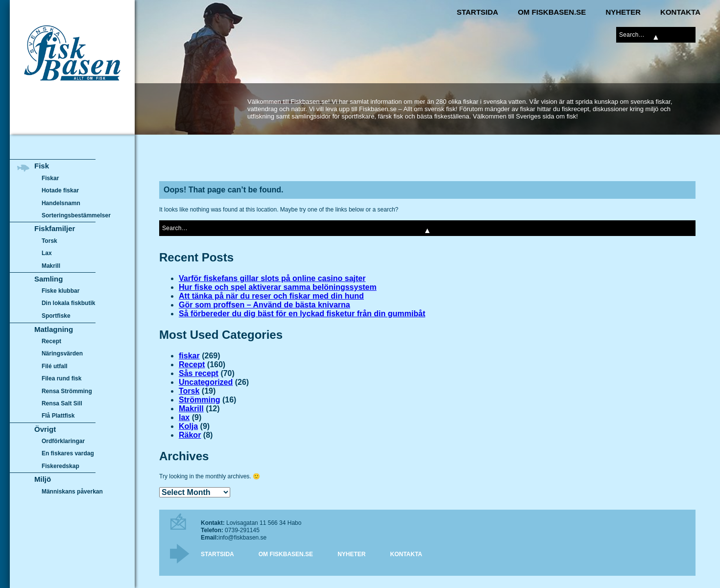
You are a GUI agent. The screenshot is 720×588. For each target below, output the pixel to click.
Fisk (42, 166)
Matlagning (54, 329)
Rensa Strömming (67, 391)
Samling (48, 279)
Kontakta (680, 12)
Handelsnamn (61, 203)
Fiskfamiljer (55, 228)
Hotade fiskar (60, 190)
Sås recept (199, 373)
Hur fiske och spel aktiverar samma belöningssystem (278, 287)
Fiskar (50, 178)
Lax (47, 253)
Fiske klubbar (61, 291)
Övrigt (45, 429)
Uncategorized (206, 382)
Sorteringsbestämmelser (76, 215)
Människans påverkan (72, 492)
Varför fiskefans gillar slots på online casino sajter (272, 278)
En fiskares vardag (68, 454)
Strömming (199, 400)
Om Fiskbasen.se (552, 12)
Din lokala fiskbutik (69, 304)
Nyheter (623, 12)
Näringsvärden (62, 353)
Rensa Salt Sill (62, 403)
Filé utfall (55, 366)
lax (184, 417)
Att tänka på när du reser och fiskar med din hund (271, 296)
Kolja (188, 426)
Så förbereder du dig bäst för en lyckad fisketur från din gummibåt (302, 314)
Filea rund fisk (61, 378)
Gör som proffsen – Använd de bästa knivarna (264, 305)
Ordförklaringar (63, 441)
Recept (192, 365)
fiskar (189, 356)
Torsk (189, 391)
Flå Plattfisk (58, 416)
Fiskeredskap (60, 466)
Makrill (191, 409)
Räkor (190, 435)
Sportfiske (56, 316)
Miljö (43, 479)
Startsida (477, 12)
